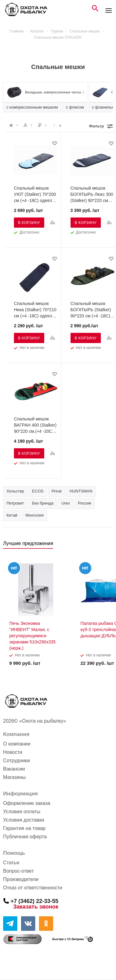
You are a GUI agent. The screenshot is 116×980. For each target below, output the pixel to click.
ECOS (38, 491)
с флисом (75, 107)
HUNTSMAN (81, 491)
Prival (56, 491)
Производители (21, 879)
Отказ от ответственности (33, 888)
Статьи (11, 863)
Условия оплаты (22, 812)
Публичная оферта (25, 837)
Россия (85, 503)
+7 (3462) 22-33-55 (34, 901)
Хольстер (15, 491)
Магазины (14, 777)
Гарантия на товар (24, 828)
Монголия (34, 515)
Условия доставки (24, 820)
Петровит (15, 503)
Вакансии (14, 769)
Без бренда (43, 503)
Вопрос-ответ (18, 871)
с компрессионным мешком (32, 107)
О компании (17, 744)
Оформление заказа (27, 803)
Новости (13, 752)
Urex (66, 503)
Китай (12, 515)
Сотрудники (17, 761)
